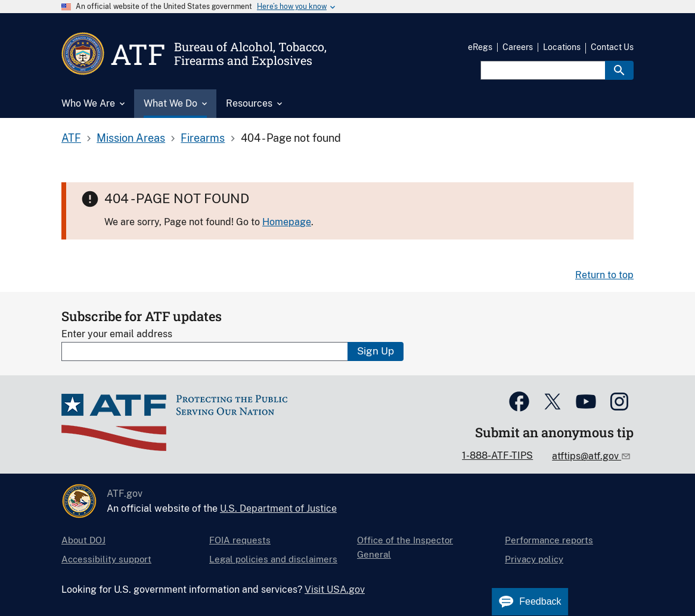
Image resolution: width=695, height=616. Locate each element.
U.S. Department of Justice (278, 508)
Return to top (604, 275)
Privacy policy (534, 559)
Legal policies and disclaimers (273, 559)
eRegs (480, 47)
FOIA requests (240, 540)
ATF (71, 138)
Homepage (287, 222)
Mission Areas (131, 138)
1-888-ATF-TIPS (497, 455)
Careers (518, 47)
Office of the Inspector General (405, 547)
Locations (562, 47)
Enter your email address (117, 334)
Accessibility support (106, 559)
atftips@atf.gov (587, 456)
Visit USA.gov (335, 589)
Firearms (203, 138)
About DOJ (83, 540)
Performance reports (549, 540)
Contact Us (612, 47)
